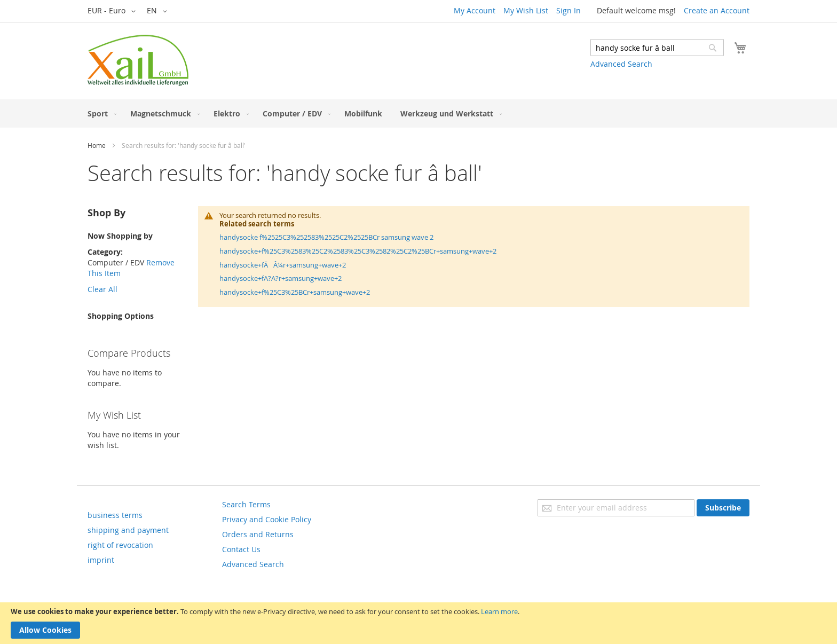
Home (97, 145)
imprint (101, 560)
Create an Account (717, 10)
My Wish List (526, 10)
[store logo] (138, 60)
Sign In (568, 10)
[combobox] (657, 48)
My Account (475, 10)
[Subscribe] (723, 508)
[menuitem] (100, 113)
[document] (418, 623)
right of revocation (120, 545)
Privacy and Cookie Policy (267, 519)
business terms (115, 515)
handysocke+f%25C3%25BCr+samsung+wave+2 (295, 292)
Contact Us (241, 549)
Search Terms (246, 504)
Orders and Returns (258, 534)
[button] (113, 11)
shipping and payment (128, 530)
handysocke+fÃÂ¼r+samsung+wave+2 (283, 265)
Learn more (499, 611)
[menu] (418, 113)
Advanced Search (621, 64)
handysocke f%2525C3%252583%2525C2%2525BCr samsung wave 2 (326, 237)
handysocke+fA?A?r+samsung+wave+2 (281, 278)
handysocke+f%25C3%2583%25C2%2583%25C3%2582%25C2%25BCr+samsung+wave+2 (358, 251)
